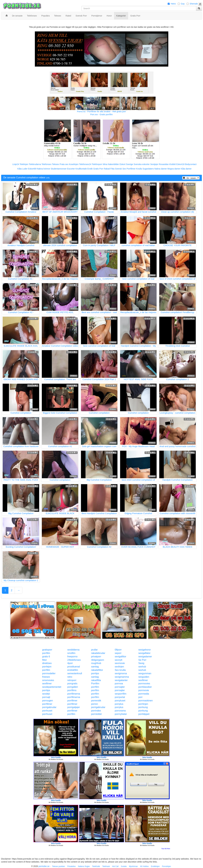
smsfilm (71, 653)
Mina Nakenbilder (111, 164)
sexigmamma (122, 677)
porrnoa (119, 684)
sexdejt (46, 694)
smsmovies (48, 680)
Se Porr (142, 660)
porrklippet (144, 714)
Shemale (194, 4)
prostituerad (74, 667)
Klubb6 (173, 164)
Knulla (139, 169)
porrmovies (144, 684)
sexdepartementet (52, 687)
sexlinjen (119, 667)
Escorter (71, 169)
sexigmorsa (121, 673)
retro (70, 677)
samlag (95, 667)
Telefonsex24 (85, 164)
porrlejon (47, 667)
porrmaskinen (146, 701)
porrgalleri (73, 687)
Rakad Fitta (109, 169)
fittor (45, 660)
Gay (183, 4)
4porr (70, 663)
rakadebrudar (98, 653)
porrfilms (72, 690)
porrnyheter (121, 714)
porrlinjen (143, 704)
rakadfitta (96, 680)
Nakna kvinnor (44, 169)
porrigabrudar (49, 707)
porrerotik (96, 701)
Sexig (141, 663)
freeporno (72, 657)
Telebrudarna (35, 164)
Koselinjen (74, 164)
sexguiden (144, 677)
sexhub (142, 667)
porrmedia (144, 694)
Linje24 (16, 164)
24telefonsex (74, 660)
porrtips (95, 673)
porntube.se (44, 866)
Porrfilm (95, 684)
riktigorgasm (97, 660)
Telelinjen (24, 164)
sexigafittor (120, 657)
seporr (118, 653)
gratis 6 (46, 657)
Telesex (56, 164)
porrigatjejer (74, 707)
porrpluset (120, 701)
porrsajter (120, 687)
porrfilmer (72, 701)
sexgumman (145, 673)
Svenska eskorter (142, 164)
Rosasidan (164, 164)
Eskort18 (180, 164)
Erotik (90, 169)
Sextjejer (154, 164)
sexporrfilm (121, 694)
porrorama (120, 711)
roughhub (96, 663)
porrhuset (47, 711)
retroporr (72, 680)
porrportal (120, 697)
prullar (94, 650)
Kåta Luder (22, 169)
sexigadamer (145, 657)
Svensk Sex (121, 169)
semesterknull (75, 673)
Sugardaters (148, 169)
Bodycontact (191, 164)
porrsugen (48, 701)
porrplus (119, 704)
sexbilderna (73, 650)
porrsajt (46, 697)
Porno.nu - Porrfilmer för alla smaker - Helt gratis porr (102, 111)
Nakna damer (161, 169)
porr (140, 697)
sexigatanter (121, 680)
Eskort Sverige (126, 164)
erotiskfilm (73, 670)
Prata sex (64, 164)
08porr (118, 650)
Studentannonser (59, 169)
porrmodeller (49, 673)
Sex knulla (120, 670)
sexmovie (120, 663)
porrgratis (72, 684)
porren (94, 704)
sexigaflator (144, 653)
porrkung (143, 707)
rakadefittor (97, 670)
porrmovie (144, 690)
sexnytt (119, 660)
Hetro (173, 4)
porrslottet (96, 714)
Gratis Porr (98, 169)
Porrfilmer (131, 169)
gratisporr (47, 650)
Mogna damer (174, 169)
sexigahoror (145, 650)
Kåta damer (186, 169)
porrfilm (46, 653)
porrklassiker (145, 687)
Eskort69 (32, 169)
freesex (46, 677)
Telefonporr (97, 164)
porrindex (96, 711)
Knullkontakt (81, 169)
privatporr (96, 657)
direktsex (47, 663)
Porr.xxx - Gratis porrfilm (101, 114)
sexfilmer (143, 680)
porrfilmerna (74, 694)
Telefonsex (46, 164)
